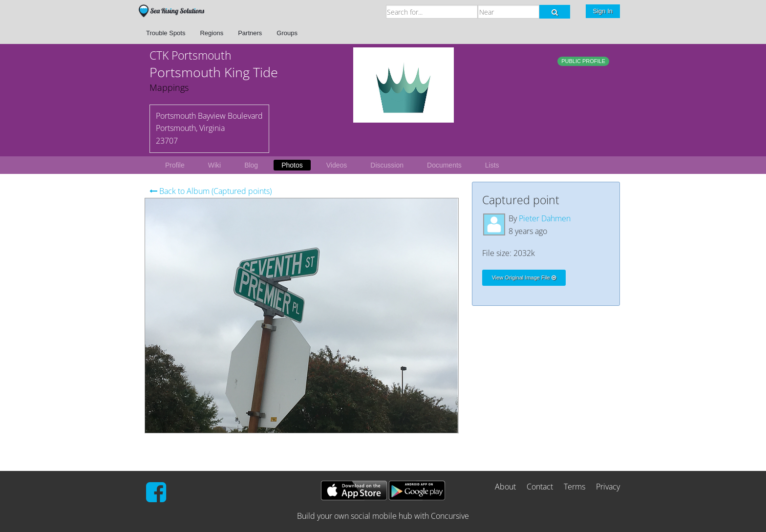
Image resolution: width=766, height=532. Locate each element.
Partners (250, 33)
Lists (492, 165)
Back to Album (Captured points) (211, 191)
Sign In (603, 11)
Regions (212, 33)
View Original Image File (524, 277)
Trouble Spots (166, 33)
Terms (574, 487)
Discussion (387, 165)
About (505, 487)
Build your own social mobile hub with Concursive (383, 516)
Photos (292, 165)
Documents (444, 165)
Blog (251, 165)
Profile (175, 165)
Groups (287, 33)
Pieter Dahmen (545, 218)
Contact (540, 487)
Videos (337, 165)
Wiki (214, 165)
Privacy (608, 487)
